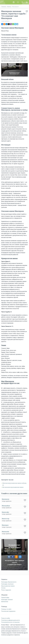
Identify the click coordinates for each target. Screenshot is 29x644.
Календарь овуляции (7, 584)
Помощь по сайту (6, 609)
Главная (4, 7)
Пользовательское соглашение (10, 622)
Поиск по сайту (6, 618)
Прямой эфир (5, 598)
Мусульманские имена (8, 586)
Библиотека (5, 602)
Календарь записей (7, 600)
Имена (9, 7)
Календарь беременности (9, 582)
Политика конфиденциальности (10, 620)
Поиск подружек (6, 590)
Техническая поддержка (8, 611)
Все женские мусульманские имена (13, 487)
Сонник (3, 588)
